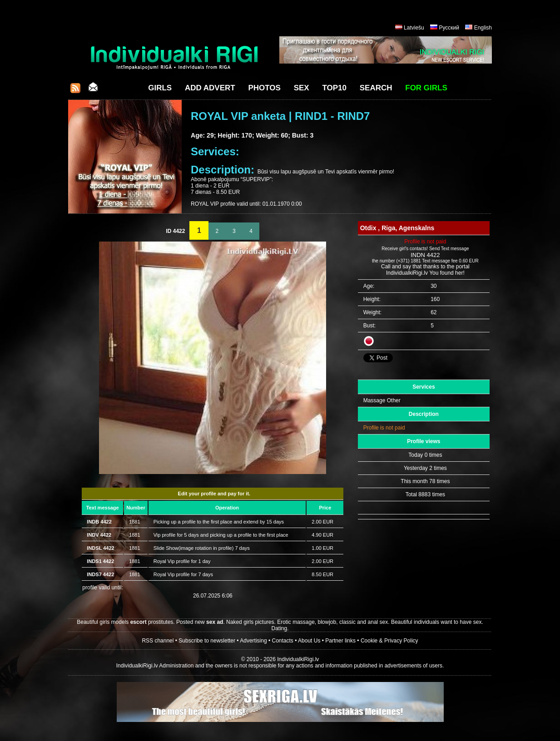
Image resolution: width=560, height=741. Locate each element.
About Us (309, 641)
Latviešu (414, 28)
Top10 (334, 88)
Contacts (283, 641)
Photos (264, 88)
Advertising (253, 641)
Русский (449, 28)
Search (376, 88)
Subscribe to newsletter (207, 641)
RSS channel (158, 641)
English (483, 28)
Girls (160, 88)
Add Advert (210, 88)
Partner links (340, 641)
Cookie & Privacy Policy (389, 641)
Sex (302, 88)
